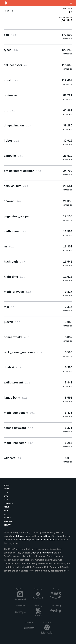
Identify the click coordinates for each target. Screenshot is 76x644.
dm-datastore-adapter (22, 171)
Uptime (7, 489)
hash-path (14, 262)
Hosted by (57, 589)
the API (60, 536)
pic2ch (12, 322)
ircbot (11, 141)
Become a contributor (45, 540)
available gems (26, 540)
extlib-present (17, 382)
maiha (9, 10)
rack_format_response (23, 352)
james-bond (15, 398)
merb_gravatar (17, 292)
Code (6, 492)
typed (11, 50)
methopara (15, 231)
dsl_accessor (16, 65)
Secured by (48, 623)
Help (6, 511)
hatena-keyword (18, 428)
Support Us (9, 521)
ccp (10, 35)
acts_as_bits (16, 186)
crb (9, 110)
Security (7, 525)
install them (46, 536)
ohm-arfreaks (16, 337)
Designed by (39, 589)
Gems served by (56, 606)
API (5, 514)
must (11, 80)
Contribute (9, 503)
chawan (13, 201)
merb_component (19, 413)
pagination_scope (20, 216)
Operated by (21, 590)
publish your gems (21, 536)
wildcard (13, 458)
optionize (14, 95)
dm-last (12, 367)
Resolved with (21, 606)
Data (6, 496)
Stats (6, 500)
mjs (10, 307)
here (66, 571)
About (6, 507)
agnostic (13, 156)
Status (7, 485)
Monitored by (39, 606)
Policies (7, 518)
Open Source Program (42, 553)
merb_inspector (18, 443)
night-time (14, 277)
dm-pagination (17, 125)
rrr (9, 246)
